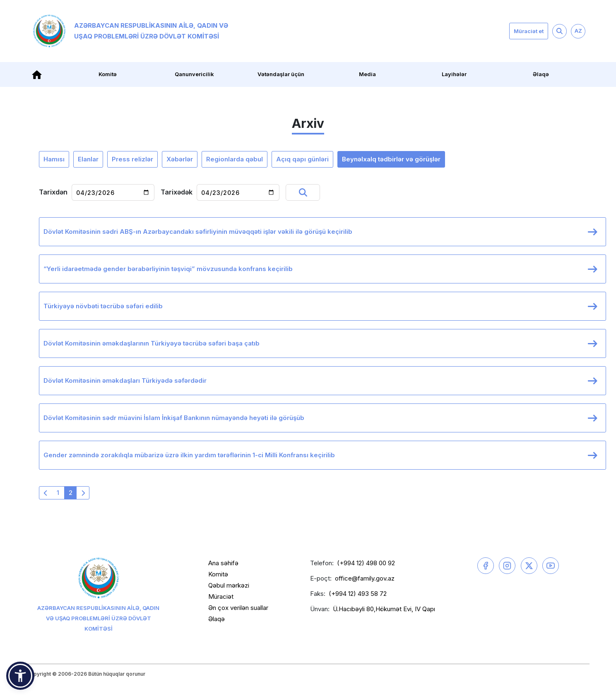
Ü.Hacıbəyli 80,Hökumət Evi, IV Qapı (384, 609)
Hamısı (54, 159)
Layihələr (454, 74)
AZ (578, 31)
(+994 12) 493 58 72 (358, 594)
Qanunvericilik (194, 74)
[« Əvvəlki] (46, 493)
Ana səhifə (223, 563)
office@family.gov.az (365, 578)
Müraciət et (529, 31)
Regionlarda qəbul (235, 159)
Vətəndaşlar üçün (281, 74)
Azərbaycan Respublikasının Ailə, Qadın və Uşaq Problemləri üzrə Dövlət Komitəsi (130, 31)
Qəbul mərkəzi (229, 585)
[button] (20, 676)
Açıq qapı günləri (302, 159)
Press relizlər (132, 159)
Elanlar (88, 159)
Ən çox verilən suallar (238, 608)
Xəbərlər (180, 159)
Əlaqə (541, 74)
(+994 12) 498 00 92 (366, 563)
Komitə (108, 74)
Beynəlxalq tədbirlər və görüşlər (391, 159)
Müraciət (221, 596)
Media (367, 74)
